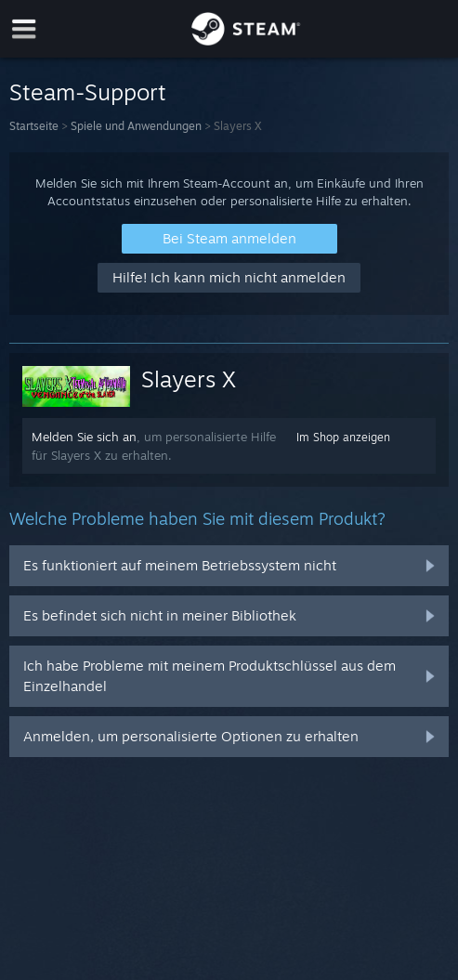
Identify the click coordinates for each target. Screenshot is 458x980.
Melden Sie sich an (84, 437)
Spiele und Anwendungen (136, 126)
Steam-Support (88, 92)
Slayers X (189, 379)
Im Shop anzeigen (343, 437)
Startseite (34, 126)
